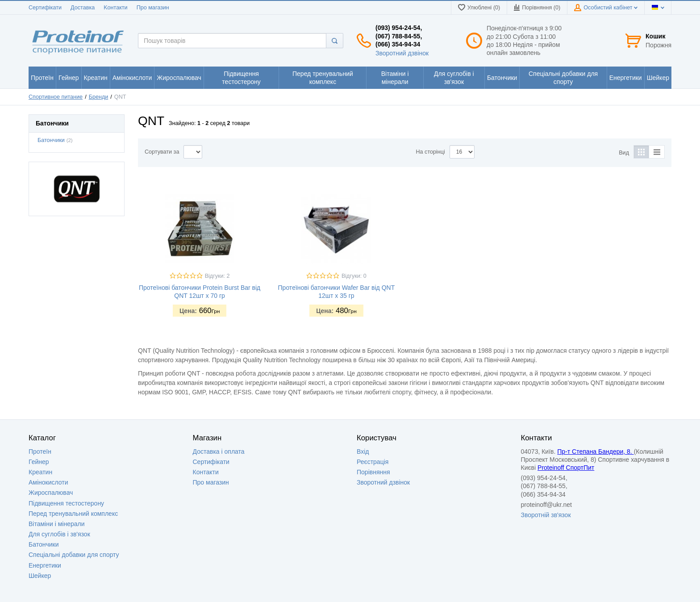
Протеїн (40, 451)
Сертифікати (45, 8)
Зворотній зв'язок (546, 515)
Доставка (83, 8)
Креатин (40, 472)
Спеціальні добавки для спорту (74, 555)
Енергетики (45, 565)
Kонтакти (115, 8)
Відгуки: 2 (217, 276)
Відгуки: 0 (354, 276)
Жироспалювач (51, 493)
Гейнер (39, 462)
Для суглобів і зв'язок (59, 534)
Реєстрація (373, 462)
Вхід (363, 451)
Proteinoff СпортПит (566, 468)
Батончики (51, 140)
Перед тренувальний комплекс (73, 514)
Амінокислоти (48, 482)
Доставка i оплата (219, 451)
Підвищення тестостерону (66, 503)
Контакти (206, 472)
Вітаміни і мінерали (56, 524)
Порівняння (373, 472)
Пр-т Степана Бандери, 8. (595, 451)
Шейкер (40, 576)
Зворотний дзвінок (402, 53)
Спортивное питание (56, 97)
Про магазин (153, 8)
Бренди (99, 97)
